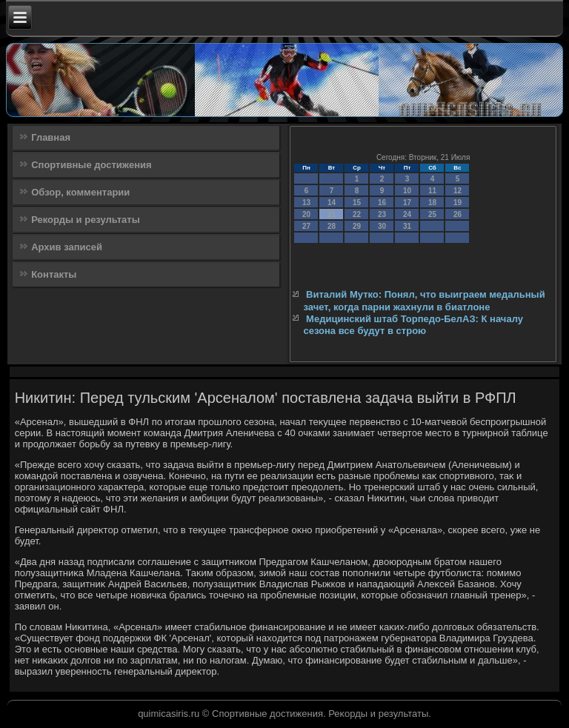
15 (357, 203)
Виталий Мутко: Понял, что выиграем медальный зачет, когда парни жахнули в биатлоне (424, 300)
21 (332, 214)
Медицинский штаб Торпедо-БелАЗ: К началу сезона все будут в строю (413, 325)
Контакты (54, 274)
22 (357, 214)
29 (357, 226)
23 (382, 214)
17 (407, 203)
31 (407, 226)
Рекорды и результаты (86, 220)
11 (432, 191)
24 (407, 214)
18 (432, 203)
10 (407, 191)
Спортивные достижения (91, 165)
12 (457, 191)
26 (457, 214)
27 (306, 226)
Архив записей (67, 247)
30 (382, 226)
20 (306, 214)
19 (457, 203)
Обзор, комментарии (80, 192)
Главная (51, 137)
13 (306, 203)
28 (332, 226)
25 (432, 214)
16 (382, 203)
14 (332, 203)
